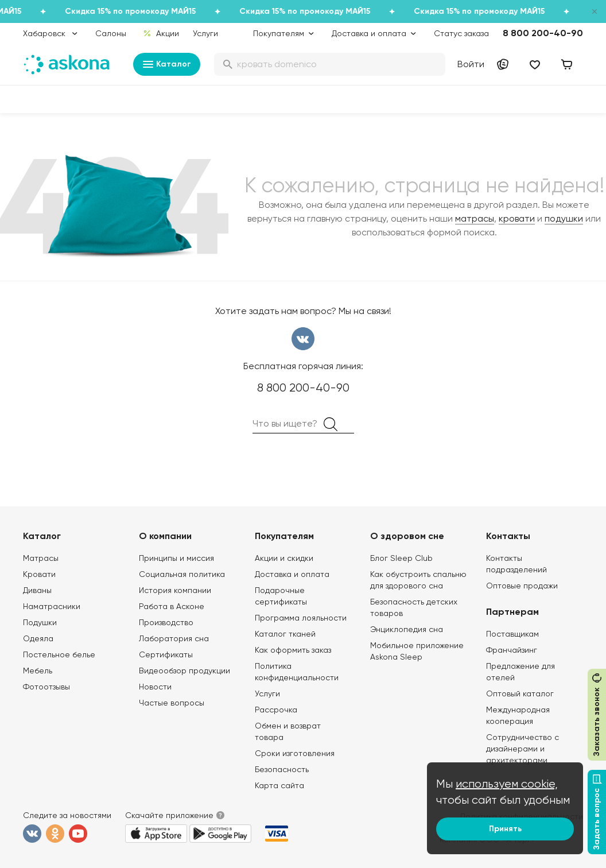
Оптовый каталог (520, 693)
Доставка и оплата (292, 574)
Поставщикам (512, 634)
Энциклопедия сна (407, 629)
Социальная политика (182, 574)
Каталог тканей (285, 634)
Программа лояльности (301, 618)
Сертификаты (166, 654)
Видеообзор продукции (184, 671)
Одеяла (38, 638)
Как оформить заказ (293, 650)
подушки (564, 218)
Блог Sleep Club (401, 558)
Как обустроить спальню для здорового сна (418, 580)
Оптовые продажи (522, 586)
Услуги (205, 33)
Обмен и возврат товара (288, 731)
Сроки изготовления (295, 753)
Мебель (38, 671)
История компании (175, 590)
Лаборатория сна (174, 638)
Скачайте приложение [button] (169, 815)
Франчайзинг (512, 650)
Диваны (37, 590)
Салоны (111, 33)
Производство (166, 622)
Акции (161, 33)
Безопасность (282, 769)
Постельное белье (59, 654)
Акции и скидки (284, 558)
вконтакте (303, 339)
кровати (517, 218)
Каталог (167, 64)
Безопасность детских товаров (414, 607)
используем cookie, (507, 784)
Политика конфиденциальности (297, 672)
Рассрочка (276, 710)
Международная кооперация (518, 715)
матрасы (475, 218)
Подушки (40, 622)
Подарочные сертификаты (281, 596)
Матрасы (41, 558)
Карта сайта (279, 785)
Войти (471, 64)
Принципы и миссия (176, 558)
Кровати (39, 574)
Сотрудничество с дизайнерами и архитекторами (523, 749)
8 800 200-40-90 (543, 33)
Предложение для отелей (520, 672)
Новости (155, 687)
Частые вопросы (172, 703)
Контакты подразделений (516, 564)
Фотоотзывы (46, 687)
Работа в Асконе (172, 606)
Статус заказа (461, 33)
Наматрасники (52, 606)
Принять (505, 829)
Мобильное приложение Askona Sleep (417, 651)
